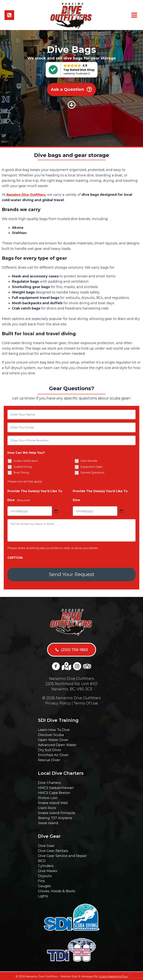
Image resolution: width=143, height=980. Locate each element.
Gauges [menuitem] (44, 885)
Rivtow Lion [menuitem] (48, 797)
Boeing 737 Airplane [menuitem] (55, 817)
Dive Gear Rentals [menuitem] (53, 850)
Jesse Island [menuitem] (48, 822)
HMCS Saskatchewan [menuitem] (56, 787)
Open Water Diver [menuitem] (53, 739)
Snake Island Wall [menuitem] (53, 802)
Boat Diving (21, 473)
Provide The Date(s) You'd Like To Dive (35, 497)
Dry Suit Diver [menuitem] (50, 749)
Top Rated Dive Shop (79, 70)
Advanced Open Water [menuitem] (57, 744)
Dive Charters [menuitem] (49, 782)
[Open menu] (134, 15)
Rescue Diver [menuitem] (49, 759)
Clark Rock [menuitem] (47, 807)
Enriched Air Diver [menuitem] (53, 754)
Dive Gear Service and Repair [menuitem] (62, 855)
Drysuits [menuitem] (45, 875)
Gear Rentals (89, 461)
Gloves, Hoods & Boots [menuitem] (57, 890)
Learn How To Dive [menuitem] (54, 729)
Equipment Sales (92, 467)
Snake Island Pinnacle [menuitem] (57, 812)
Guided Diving (23, 467)
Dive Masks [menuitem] (48, 870)
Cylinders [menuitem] (46, 865)
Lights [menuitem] (43, 895)
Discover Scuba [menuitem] (51, 734)
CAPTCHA (15, 558)
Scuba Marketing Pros (113, 975)
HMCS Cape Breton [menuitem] (54, 792)
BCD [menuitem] (42, 860)
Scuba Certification (26, 461)
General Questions (92, 473)
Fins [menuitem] (41, 880)
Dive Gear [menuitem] (46, 845)
